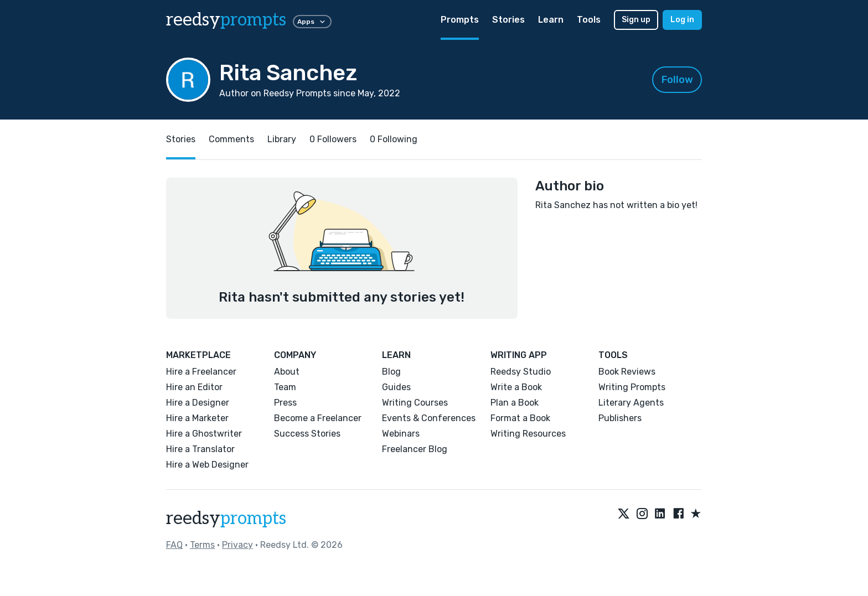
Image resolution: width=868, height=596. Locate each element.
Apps (312, 22)
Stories (508, 20)
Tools (589, 20)
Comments (231, 139)
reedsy (226, 519)
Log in (682, 20)
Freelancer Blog (415, 449)
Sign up (636, 20)
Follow (677, 80)
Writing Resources (528, 434)
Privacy (237, 545)
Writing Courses (415, 403)
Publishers (620, 418)
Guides (396, 387)
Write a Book (516, 387)
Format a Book (520, 418)
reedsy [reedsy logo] (226, 20)
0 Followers (333, 139)
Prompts (460, 20)
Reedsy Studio (521, 372)
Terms (202, 545)
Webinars (401, 434)
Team (285, 387)
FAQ (174, 545)
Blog (391, 372)
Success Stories (307, 434)
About (287, 372)
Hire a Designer (198, 403)
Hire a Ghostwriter (204, 434)
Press (285, 403)
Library (282, 139)
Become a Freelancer (318, 418)
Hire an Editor (194, 387)
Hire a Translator (200, 449)
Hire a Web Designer (207, 465)
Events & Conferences (429, 418)
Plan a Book (515, 403)
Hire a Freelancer (201, 372)
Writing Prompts (632, 387)
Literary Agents (631, 403)
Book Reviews (627, 372)
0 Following (394, 139)
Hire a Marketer (197, 418)
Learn (551, 20)
